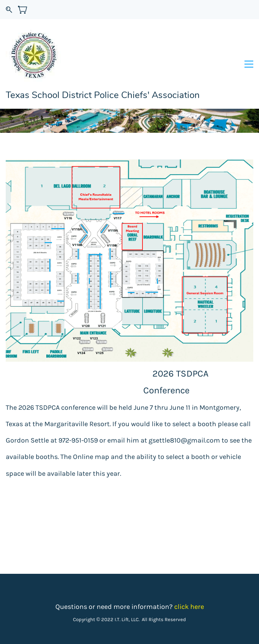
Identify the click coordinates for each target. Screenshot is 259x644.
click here (189, 607)
